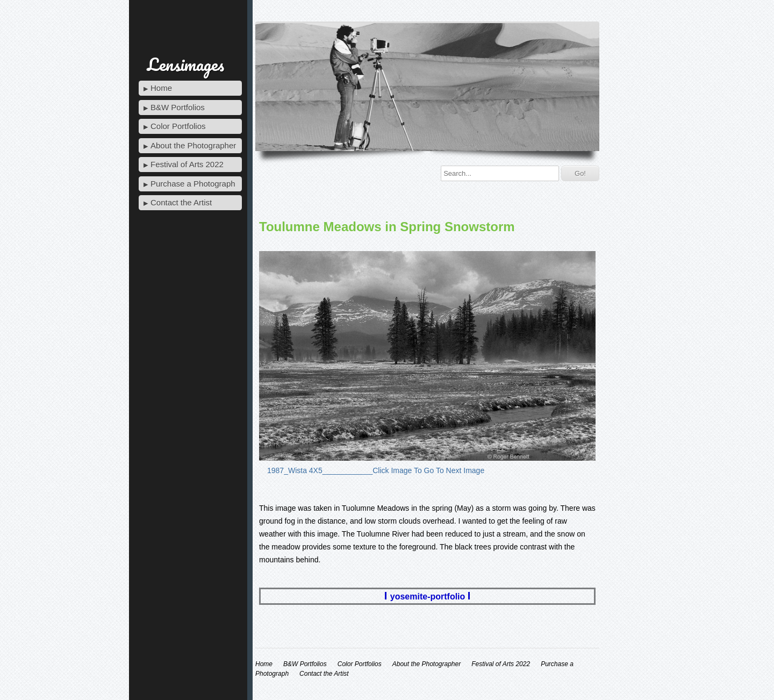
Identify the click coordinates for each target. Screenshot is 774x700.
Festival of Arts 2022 (187, 164)
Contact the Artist (181, 202)
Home (161, 88)
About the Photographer (193, 145)
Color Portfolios (178, 126)
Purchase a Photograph (193, 184)
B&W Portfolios (178, 107)
